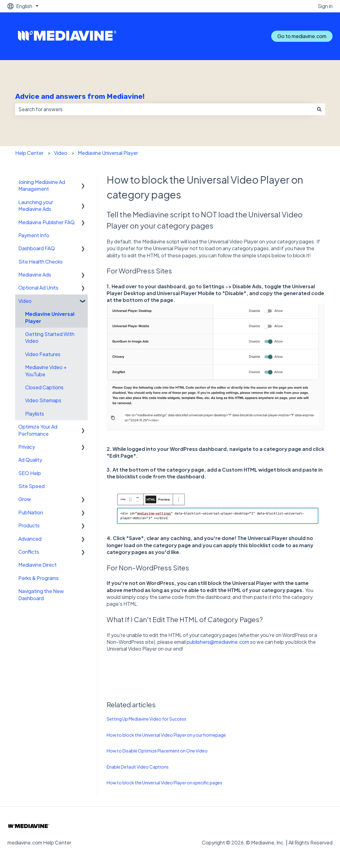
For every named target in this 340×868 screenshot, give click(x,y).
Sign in (325, 6)
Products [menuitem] (29, 525)
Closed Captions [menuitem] (44, 387)
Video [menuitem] (25, 301)
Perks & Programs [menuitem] (38, 578)
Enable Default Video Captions (138, 767)
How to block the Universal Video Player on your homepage (166, 735)
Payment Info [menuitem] (34, 235)
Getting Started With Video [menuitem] (50, 337)
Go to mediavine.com (302, 36)
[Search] (319, 109)
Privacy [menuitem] (27, 447)
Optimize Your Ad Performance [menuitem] (38, 430)
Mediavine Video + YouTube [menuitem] (46, 371)
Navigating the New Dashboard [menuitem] (41, 594)
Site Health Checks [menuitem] (40, 262)
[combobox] (164, 109)
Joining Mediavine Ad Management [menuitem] (42, 185)
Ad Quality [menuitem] (30, 460)
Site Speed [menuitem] (31, 486)
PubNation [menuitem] (31, 512)
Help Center (29, 153)
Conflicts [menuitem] (29, 552)
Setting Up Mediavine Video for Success (146, 719)
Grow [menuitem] (25, 499)
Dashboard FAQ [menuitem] (37, 248)
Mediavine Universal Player (108, 153)
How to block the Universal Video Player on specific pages (164, 783)
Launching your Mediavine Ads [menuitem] (36, 205)
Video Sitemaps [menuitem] (43, 400)
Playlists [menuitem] (35, 414)
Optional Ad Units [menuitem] (38, 288)
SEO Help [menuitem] (30, 473)
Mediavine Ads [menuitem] (35, 275)
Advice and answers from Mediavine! (80, 96)
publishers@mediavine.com (218, 642)
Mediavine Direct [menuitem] (38, 565)
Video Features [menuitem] (43, 354)
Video (61, 153)
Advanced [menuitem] (30, 539)
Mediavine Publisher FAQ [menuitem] (46, 222)
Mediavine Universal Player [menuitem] (50, 317)
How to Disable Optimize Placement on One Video (157, 751)
